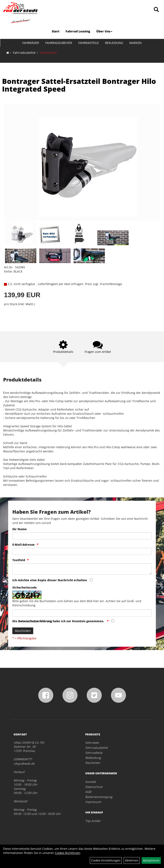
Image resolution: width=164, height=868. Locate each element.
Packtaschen (48, 53)
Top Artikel (93, 821)
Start (56, 31)
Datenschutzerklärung (35, 621)
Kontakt (91, 782)
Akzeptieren (151, 860)
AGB (88, 792)
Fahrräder (31, 43)
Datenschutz (94, 787)
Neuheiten (93, 763)
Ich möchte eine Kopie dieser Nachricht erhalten (50, 580)
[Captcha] (82, 613)
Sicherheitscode (25, 587)
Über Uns (104, 31)
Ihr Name (20, 529)
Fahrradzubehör (59, 43)
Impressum (93, 802)
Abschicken (23, 631)
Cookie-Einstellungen (106, 860)
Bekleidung (114, 43)
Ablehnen (132, 860)
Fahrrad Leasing (78, 31)
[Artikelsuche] (156, 10)
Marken (135, 43)
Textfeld (19, 560)
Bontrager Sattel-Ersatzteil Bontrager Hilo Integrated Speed (79, 85)
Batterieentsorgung (99, 797)
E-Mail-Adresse (24, 545)
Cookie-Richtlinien (68, 853)
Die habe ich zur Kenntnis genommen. (59, 621)
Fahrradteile (89, 43)
